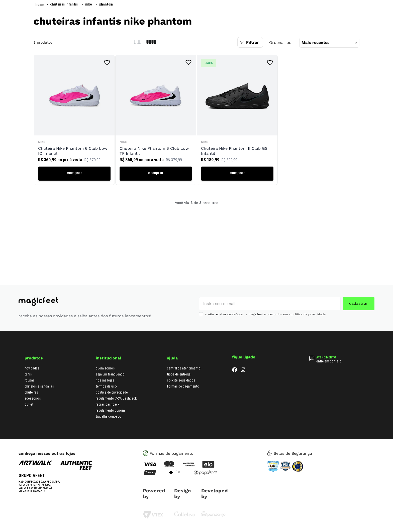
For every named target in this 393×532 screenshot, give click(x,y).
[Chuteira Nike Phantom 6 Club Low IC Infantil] (74, 120)
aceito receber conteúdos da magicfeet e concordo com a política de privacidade (265, 314)
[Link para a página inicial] (39, 5)
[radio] (138, 42)
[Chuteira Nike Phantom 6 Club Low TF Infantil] (156, 120)
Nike (88, 4)
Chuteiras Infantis (64, 4)
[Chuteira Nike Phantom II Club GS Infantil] (237, 120)
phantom (106, 4)
